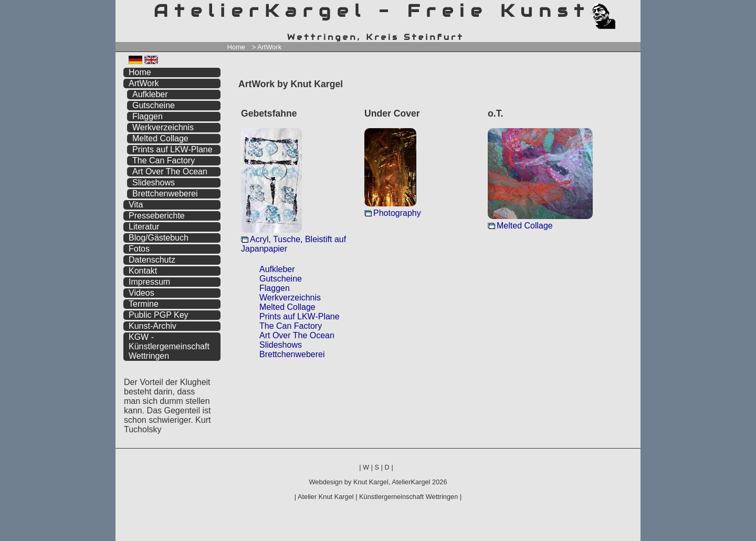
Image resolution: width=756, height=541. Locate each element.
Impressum (149, 282)
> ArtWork (267, 47)
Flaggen (275, 288)
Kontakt (143, 271)
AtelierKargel (411, 482)
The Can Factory (291, 326)
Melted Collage (525, 226)
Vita (136, 205)
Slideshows (281, 345)
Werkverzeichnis (290, 298)
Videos (141, 293)
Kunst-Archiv (153, 326)
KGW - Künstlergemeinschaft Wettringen (169, 346)
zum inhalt (626, 9)
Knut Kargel (371, 482)
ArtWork (144, 83)
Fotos (139, 249)
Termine (144, 304)
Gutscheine (281, 279)
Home (236, 47)
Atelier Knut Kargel (326, 497)
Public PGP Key (159, 315)
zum (633, 9)
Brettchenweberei (292, 354)
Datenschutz (152, 260)
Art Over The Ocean (297, 335)
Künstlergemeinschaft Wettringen (408, 497)
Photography (397, 213)
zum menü (620, 9)
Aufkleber (277, 269)
